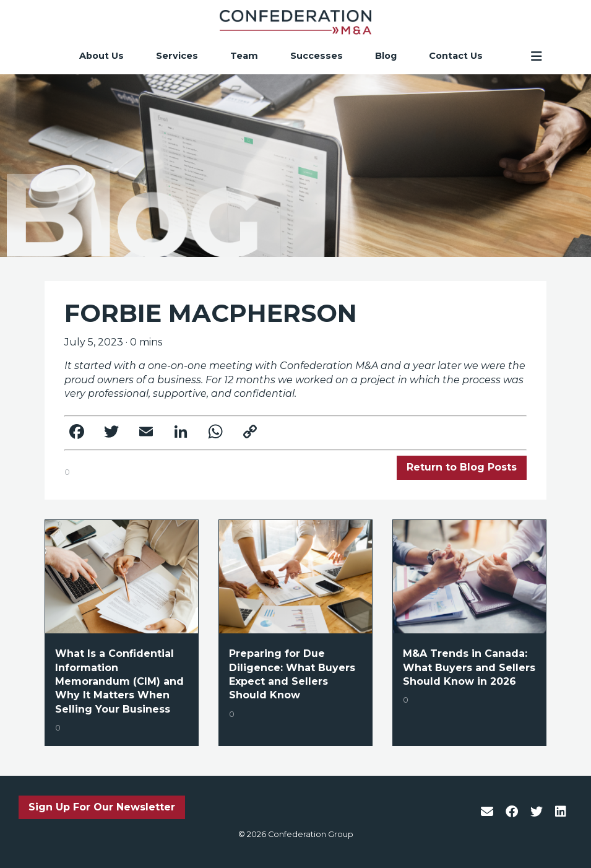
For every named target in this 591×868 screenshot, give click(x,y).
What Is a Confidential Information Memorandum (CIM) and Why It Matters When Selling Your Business (119, 681)
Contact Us (456, 56)
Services (177, 56)
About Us (101, 56)
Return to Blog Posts (462, 467)
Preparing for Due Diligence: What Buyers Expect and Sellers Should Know (292, 674)
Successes (317, 56)
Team (244, 56)
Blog (386, 56)
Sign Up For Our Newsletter (102, 807)
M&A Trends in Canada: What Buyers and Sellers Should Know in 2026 (469, 667)
